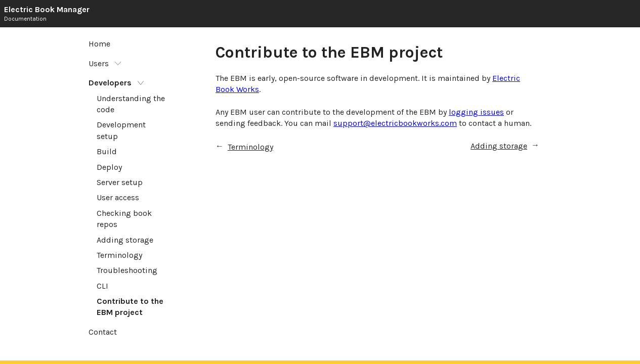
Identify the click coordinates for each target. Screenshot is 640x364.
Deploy (109, 167)
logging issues (476, 112)
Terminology (119, 255)
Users (100, 63)
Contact (103, 332)
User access (118, 197)
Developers (111, 83)
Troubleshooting (127, 270)
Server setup (120, 182)
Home (99, 44)
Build (107, 151)
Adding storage (125, 240)
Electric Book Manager (47, 9)
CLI (102, 286)
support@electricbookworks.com (395, 123)
